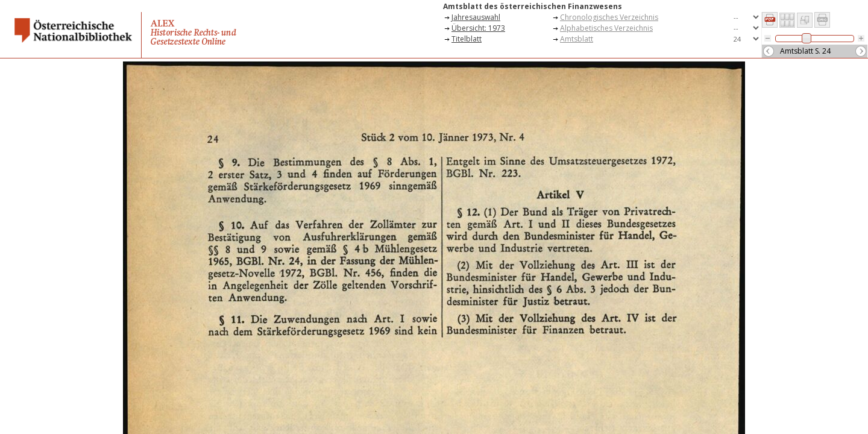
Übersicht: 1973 (478, 28)
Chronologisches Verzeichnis (609, 17)
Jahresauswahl (476, 17)
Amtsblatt (577, 39)
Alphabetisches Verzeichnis (606, 28)
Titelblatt (467, 39)
